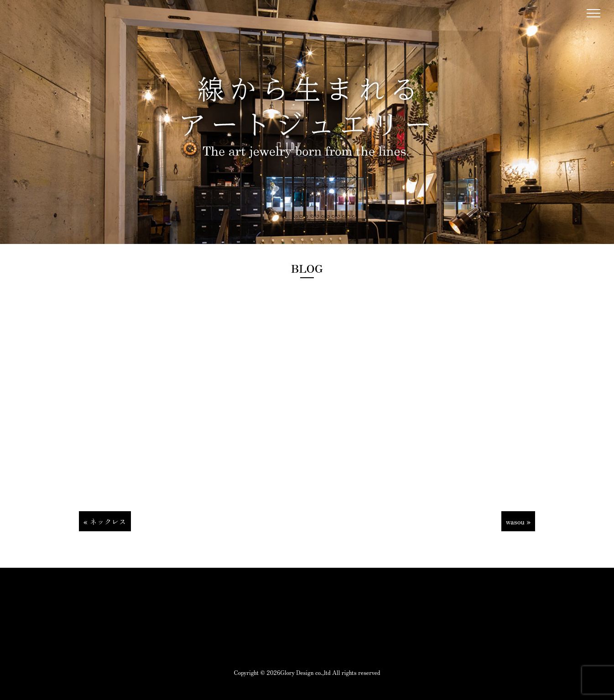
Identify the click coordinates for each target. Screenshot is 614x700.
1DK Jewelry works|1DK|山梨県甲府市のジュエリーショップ (31, 19)
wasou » (518, 521)
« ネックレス (105, 521)
